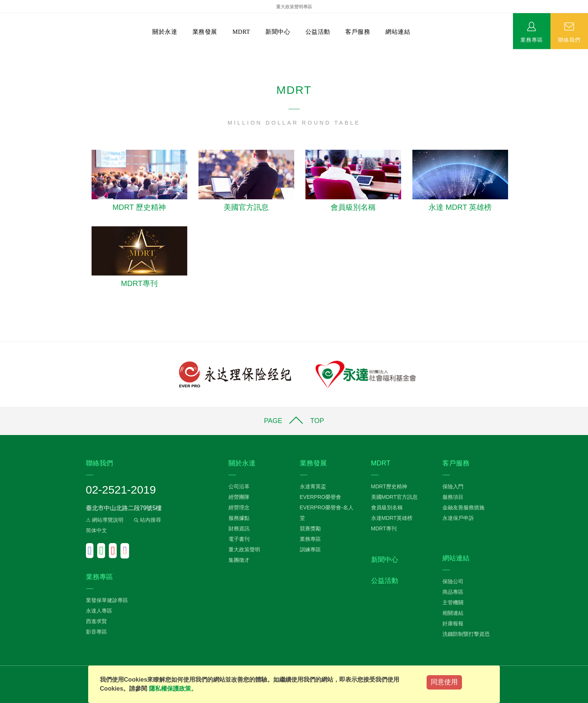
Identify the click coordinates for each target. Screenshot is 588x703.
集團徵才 (239, 560)
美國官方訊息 (246, 207)
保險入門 (453, 486)
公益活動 (318, 32)
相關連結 (453, 613)
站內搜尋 (147, 520)
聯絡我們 (569, 39)
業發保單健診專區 (107, 600)
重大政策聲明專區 (294, 7)
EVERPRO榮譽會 (320, 497)
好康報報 (453, 623)
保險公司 (453, 581)
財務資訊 (239, 528)
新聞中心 (278, 32)
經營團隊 (239, 497)
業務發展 (205, 32)
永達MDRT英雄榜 (392, 518)
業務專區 (532, 39)
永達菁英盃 (313, 486)
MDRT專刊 (139, 283)
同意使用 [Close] (444, 682)
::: (2, 53)
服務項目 (453, 497)
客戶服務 (358, 32)
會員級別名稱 (353, 207)
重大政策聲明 (244, 549)
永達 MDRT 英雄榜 (460, 207)
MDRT (241, 32)
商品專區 (453, 592)
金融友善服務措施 (463, 507)
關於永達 (165, 32)
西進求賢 (96, 621)
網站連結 (398, 32)
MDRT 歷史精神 (139, 207)
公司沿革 (239, 486)
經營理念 (239, 507)
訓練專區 (310, 549)
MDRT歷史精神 (389, 486)
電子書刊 (239, 539)
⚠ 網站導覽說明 (105, 520)
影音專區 (96, 632)
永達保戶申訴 (458, 518)
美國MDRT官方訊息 (394, 497)
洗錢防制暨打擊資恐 (466, 634)
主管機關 (453, 602)
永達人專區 (99, 611)
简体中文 (96, 530)
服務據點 (239, 518)
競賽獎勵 (310, 528)
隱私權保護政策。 (173, 689)
